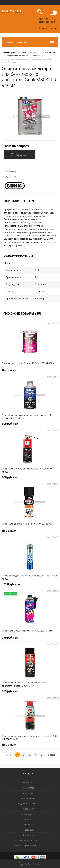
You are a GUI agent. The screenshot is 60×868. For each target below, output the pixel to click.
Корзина (30, 864)
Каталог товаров (30, 42)
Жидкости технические (28, 804)
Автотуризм (28, 835)
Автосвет (28, 819)
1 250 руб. (11, 584)
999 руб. (10, 424)
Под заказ (18, 155)
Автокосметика (28, 798)
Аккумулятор (28, 788)
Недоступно (9, 177)
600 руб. (10, 477)
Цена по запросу (16, 146)
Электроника (28, 825)
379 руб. (10, 638)
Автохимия (28, 793)
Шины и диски (28, 814)
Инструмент (28, 809)
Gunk (37, 277)
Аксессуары (28, 830)
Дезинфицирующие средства (28, 846)
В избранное (9, 171)
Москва (53, 28)
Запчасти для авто (28, 840)
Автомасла (28, 783)
